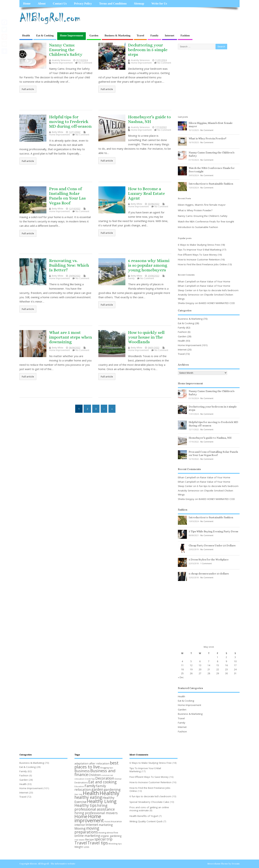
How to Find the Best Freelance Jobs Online (202, 264)
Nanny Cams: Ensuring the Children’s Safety (66, 50)
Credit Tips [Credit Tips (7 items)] (90, 779)
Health (26, 35)
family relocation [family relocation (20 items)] (90, 788)
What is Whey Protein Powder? (207, 138)
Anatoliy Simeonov (61, 60)
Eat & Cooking (45, 35)
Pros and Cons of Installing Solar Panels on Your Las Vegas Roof (67, 196)
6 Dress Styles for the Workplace (209, 560)
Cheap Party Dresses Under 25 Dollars (212, 545)
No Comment (85, 63)
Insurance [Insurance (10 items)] (116, 821)
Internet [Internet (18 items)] (92, 825)
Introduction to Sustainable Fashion (211, 184)
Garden (94, 35)
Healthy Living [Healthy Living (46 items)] (102, 801)
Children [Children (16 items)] (95, 775)
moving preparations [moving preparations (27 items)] (87, 830)
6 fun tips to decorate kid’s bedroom (218, 290)
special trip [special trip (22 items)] (103, 839)
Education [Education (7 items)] (79, 786)
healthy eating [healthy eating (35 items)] (88, 797)
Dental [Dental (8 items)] (118, 779)
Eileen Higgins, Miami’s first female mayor (202, 205)
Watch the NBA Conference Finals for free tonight (206, 222)
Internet (170, 35)
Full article (28, 89)
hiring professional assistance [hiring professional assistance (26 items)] (95, 807)
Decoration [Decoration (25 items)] (105, 778)
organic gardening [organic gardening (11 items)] (111, 836)
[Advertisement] (171, 18)
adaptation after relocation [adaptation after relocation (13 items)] (92, 763)
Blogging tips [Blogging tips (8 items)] (107, 768)
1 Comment (206, 563)
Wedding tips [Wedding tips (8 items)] (115, 844)
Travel (140, 35)
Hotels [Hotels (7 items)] (107, 822)
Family (154, 35)
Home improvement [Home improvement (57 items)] (89, 818)
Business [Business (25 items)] (82, 771)
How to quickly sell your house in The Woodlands (146, 337)
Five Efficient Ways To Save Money (197, 255)
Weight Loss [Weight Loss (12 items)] (82, 847)
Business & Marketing (117, 35)
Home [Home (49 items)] (81, 816)
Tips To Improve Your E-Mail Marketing (200, 250)
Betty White (58, 132)
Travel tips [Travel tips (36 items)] (98, 843)
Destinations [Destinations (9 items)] (81, 783)
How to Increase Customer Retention (199, 259)
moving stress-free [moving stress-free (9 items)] (108, 833)
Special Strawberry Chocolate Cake (149, 802)
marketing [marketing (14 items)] (106, 825)
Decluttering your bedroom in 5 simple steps (148, 50)
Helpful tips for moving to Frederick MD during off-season (70, 122)
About (42, 4)
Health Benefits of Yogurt (144, 816)
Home (27, 4)
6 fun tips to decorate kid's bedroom (150, 796)
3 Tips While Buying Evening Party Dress (213, 531)
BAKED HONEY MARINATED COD (217, 303)
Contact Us (60, 4)
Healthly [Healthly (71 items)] (109, 793)
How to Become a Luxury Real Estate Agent (146, 193)
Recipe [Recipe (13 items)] (89, 839)
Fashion (185, 35)
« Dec (181, 677)
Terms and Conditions (113, 4)
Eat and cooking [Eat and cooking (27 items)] (102, 782)
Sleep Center (185, 290)
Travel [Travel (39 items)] (81, 843)
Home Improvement (71, 35)
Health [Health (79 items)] (91, 793)
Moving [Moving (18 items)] (80, 828)
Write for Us (159, 4)
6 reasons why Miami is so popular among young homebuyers (149, 265)
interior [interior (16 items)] (80, 825)
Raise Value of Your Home (215, 281)
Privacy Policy (83, 4)
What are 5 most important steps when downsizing (71, 337)
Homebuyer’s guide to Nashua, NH (149, 119)
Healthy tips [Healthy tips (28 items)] (86, 805)
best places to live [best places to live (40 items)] (96, 765)
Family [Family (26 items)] (90, 786)
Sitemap (139, 4)
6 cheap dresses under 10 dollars (209, 574)
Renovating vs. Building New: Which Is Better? (69, 265)
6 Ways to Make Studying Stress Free (199, 245)
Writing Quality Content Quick (146, 821)
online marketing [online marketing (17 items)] (87, 836)
